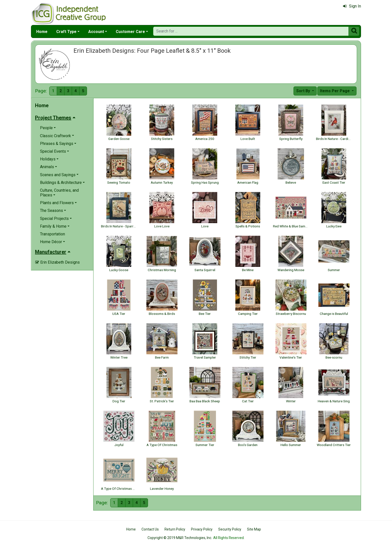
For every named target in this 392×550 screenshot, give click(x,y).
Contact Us (150, 529)
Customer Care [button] (130, 32)
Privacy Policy (202, 529)
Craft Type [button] (66, 32)
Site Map (254, 529)
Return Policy (175, 529)
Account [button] (96, 32)
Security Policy (230, 529)
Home (42, 32)
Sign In (352, 6)
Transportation (52, 234)
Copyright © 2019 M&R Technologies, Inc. (180, 538)
